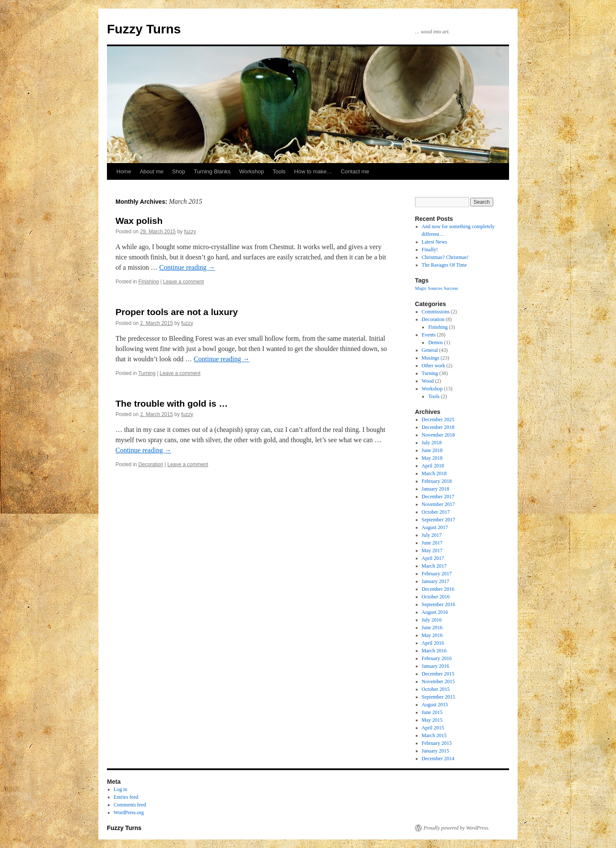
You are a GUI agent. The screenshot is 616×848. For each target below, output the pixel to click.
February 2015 (437, 743)
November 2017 (438, 504)
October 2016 (436, 597)
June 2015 (432, 712)
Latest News (435, 242)
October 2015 (436, 689)
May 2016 (432, 635)
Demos (435, 342)
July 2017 (432, 535)
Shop (178, 171)
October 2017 (436, 512)
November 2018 (438, 435)
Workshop (252, 171)
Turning (147, 373)
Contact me (355, 171)
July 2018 (432, 443)
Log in (121, 789)
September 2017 (438, 520)
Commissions (436, 312)
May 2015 (432, 720)
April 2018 (433, 466)
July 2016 (432, 620)
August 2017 (435, 527)
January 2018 (435, 489)
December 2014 (438, 759)
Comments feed (130, 805)
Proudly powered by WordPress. (456, 828)
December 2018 (438, 427)
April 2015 (433, 728)
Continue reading (187, 267)
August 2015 (435, 705)
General (430, 350)
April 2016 (433, 643)
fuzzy (190, 232)
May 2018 (432, 458)
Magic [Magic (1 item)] (421, 288)
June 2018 (432, 450)
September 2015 (438, 697)
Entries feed (126, 797)
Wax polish (139, 221)
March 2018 (434, 473)
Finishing (148, 282)
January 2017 (435, 581)
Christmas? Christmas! (445, 257)
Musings (431, 358)
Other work (434, 366)
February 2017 (437, 574)
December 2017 (438, 497)
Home (124, 171)
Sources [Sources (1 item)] (435, 288)
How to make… (313, 171)
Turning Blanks (212, 171)
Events (429, 335)
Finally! (430, 250)
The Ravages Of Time (444, 265)
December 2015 (438, 674)
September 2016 (438, 604)
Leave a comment (183, 282)
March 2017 (434, 566)
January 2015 (435, 751)
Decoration (151, 464)
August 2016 (435, 612)
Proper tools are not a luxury (177, 312)
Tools (279, 171)
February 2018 (437, 481)
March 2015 (434, 735)
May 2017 (432, 550)
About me (152, 171)
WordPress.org (129, 812)
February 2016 (437, 658)
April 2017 (433, 558)
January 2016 (435, 666)
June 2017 (432, 543)
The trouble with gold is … (172, 403)
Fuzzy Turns (144, 29)
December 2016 (438, 589)
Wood (428, 381)
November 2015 (438, 681)
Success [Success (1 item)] (451, 288)
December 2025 (438, 420)
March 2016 (434, 651)
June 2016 (432, 628)
